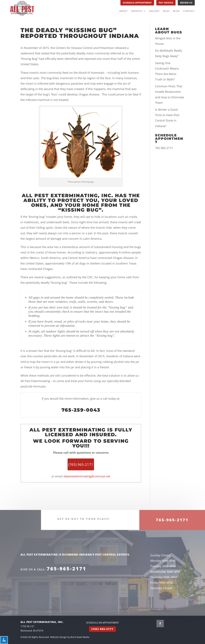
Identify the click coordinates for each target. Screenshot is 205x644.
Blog (176, 11)
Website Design (58, 637)
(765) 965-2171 (102, 629)
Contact (189, 11)
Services (137, 11)
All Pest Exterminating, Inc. (68, 196)
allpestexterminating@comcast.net (87, 476)
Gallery (154, 11)
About (123, 11)
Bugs (166, 11)
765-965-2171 (164, 148)
